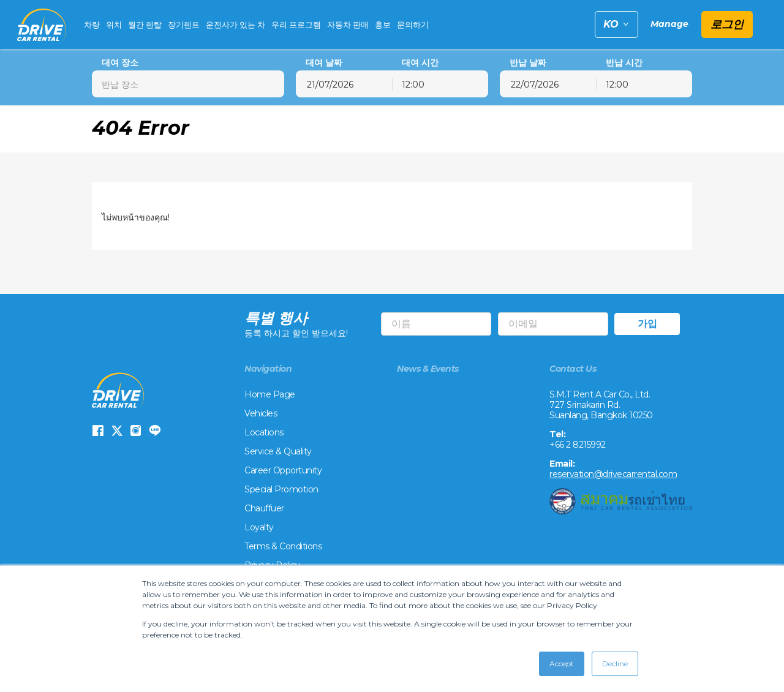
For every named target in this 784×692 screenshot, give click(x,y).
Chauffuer (264, 509)
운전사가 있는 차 (236, 24)
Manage (669, 24)
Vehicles (261, 414)
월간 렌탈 (145, 24)
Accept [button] (562, 664)
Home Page (270, 395)
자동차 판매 (348, 24)
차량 (92, 24)
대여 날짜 (324, 63)
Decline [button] (615, 664)
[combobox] (188, 84)
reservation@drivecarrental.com (613, 475)
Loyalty (259, 528)
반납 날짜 (528, 63)
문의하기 (413, 24)
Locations (264, 433)
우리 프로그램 (296, 24)
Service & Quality (278, 452)
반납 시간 (624, 63)
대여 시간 (420, 63)
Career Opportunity (283, 471)
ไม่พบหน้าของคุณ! (136, 217)
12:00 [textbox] (413, 85)
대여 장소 (120, 63)
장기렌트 (184, 24)
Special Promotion (281, 490)
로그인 (727, 24)
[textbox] (188, 84)
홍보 (383, 24)
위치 (114, 24)
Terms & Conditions (283, 547)
